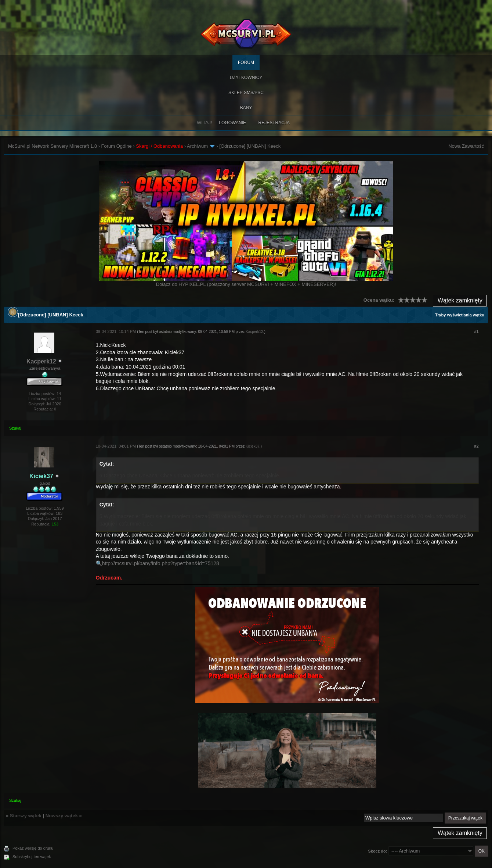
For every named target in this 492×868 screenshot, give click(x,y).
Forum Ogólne (117, 146)
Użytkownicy (246, 78)
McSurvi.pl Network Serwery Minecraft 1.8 (53, 146)
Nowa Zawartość (466, 146)
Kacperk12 (41, 361)
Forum (246, 62)
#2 (476, 446)
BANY (246, 108)
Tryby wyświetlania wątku (460, 315)
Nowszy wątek (62, 816)
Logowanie (232, 123)
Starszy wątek (26, 816)
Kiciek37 (253, 446)
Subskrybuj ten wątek (32, 857)
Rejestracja (274, 123)
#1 (476, 331)
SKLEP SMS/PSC (246, 93)
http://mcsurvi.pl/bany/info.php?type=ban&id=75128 (161, 563)
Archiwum (197, 146)
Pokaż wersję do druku (33, 848)
